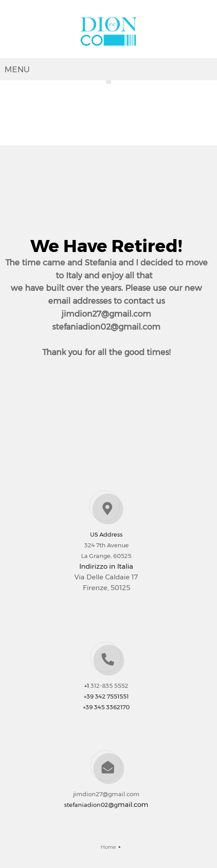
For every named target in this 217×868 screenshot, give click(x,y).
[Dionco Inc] (109, 31)
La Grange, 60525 (106, 556)
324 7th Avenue (106, 545)
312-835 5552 (109, 686)
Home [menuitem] (108, 847)
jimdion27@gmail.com (106, 794)
